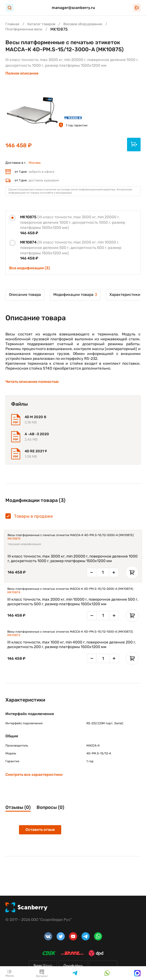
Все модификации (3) (30, 268)
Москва (35, 163)
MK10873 (14, 635)
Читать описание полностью (32, 382)
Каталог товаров (41, 24)
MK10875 (14, 539)
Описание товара (25, 295)
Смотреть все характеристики (34, 775)
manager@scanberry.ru (73, 8)
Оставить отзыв (40, 830)
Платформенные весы (24, 29)
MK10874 (14, 592)
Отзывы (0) (18, 807)
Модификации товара (75, 295)
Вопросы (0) (50, 807)
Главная (12, 24)
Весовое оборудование (83, 24)
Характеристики (125, 295)
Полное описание (22, 73)
